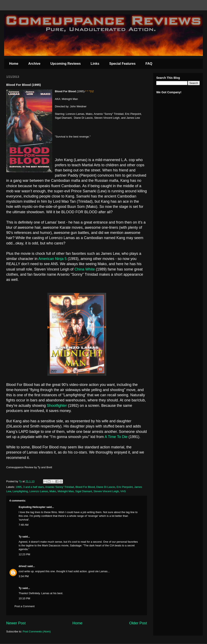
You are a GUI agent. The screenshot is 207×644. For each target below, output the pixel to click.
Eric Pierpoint (125, 487)
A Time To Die (117, 437)
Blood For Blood (85, 487)
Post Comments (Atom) (37, 631)
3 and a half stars (34, 487)
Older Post (138, 623)
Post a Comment (25, 606)
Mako (53, 491)
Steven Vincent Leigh (106, 491)
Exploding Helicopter (32, 507)
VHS (123, 491)
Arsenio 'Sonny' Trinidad (60, 487)
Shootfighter (57, 406)
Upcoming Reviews (66, 64)
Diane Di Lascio (106, 487)
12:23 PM (24, 554)
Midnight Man (66, 491)
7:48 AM (24, 525)
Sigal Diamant (84, 491)
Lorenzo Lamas (39, 491)
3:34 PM (24, 576)
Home (14, 64)
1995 (19, 487)
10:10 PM (24, 598)
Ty (20, 537)
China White (85, 269)
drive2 (23, 566)
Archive (34, 64)
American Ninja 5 (52, 259)
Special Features (122, 64)
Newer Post (16, 623)
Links (95, 64)
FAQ (149, 64)
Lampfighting (20, 491)
